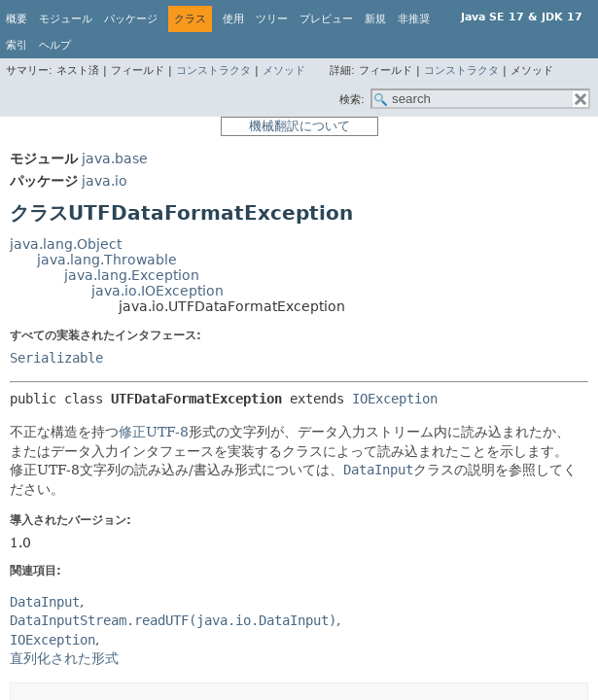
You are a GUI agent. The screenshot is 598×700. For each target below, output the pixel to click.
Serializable (56, 358)
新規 (375, 19)
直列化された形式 (64, 658)
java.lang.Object (66, 244)
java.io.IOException (158, 291)
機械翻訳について (299, 126)
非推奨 (414, 19)
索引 (17, 45)
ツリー (272, 19)
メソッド (284, 70)
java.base (115, 158)
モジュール (66, 19)
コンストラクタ (213, 70)
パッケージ (131, 19)
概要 (17, 19)
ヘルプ (55, 45)
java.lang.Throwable (107, 260)
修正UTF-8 (154, 432)
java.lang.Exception (132, 275)
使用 (233, 19)
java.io (105, 181)
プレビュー (326, 19)
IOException (395, 399)
